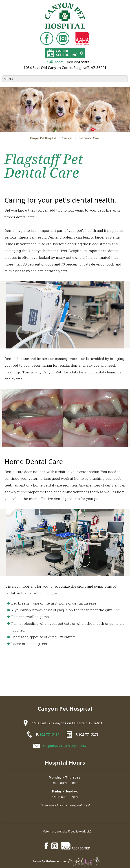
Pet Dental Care (89, 138)
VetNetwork (78, 831)
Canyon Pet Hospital (43, 138)
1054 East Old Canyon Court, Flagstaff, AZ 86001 (65, 68)
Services (67, 138)
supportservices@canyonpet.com (67, 746)
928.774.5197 (78, 62)
